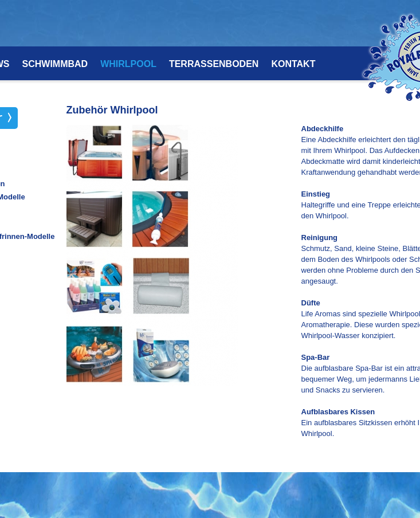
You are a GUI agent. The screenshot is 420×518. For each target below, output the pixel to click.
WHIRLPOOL (128, 64)
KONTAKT (293, 64)
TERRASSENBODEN (214, 64)
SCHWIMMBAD (55, 64)
